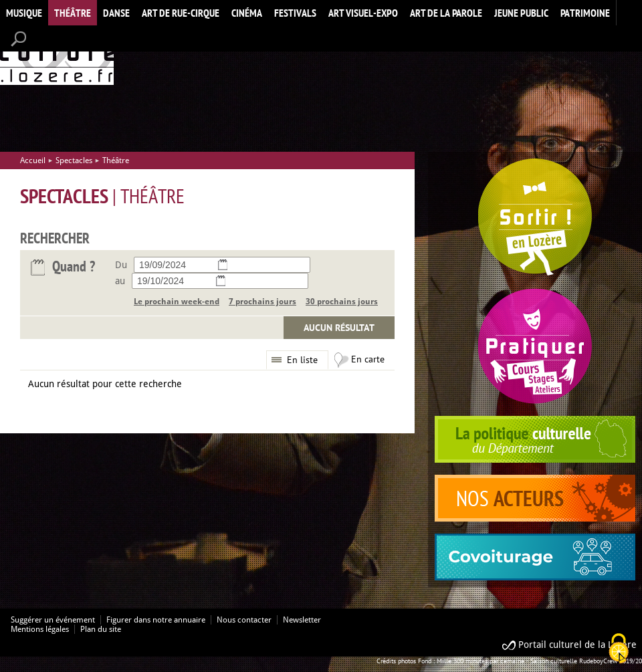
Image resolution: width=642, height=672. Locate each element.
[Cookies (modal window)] (619, 649)
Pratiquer (535, 346)
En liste (302, 360)
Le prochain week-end (177, 302)
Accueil (57, 56)
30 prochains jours (342, 302)
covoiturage (535, 557)
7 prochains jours (262, 302)
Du (121, 265)
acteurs (535, 498)
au (120, 281)
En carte (368, 359)
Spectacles (74, 160)
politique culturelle (535, 439)
